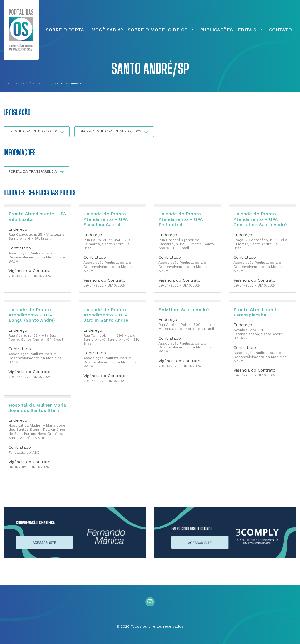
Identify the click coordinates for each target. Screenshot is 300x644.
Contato (280, 30)
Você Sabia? (108, 30)
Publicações (217, 30)
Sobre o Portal (66, 30)
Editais (251, 30)
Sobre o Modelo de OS (161, 30)
